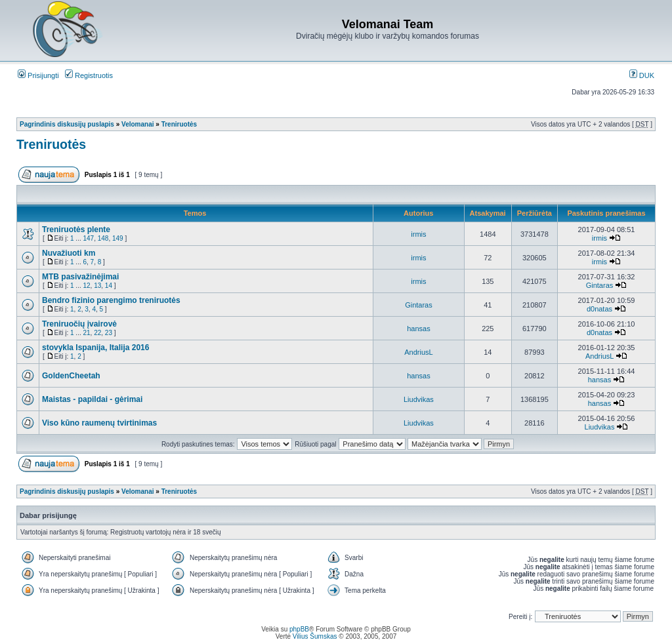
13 (97, 286)
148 (103, 238)
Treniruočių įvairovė (79, 324)
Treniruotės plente (76, 230)
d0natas (599, 309)
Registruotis (89, 75)
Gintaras (600, 285)
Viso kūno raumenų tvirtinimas (99, 423)
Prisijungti (38, 75)
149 (118, 238)
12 (86, 286)
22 (97, 333)
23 (109, 333)
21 (86, 333)
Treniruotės (179, 124)
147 (88, 238)
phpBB (299, 629)
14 (109, 286)
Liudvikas (419, 399)
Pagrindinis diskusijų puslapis (67, 124)
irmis (418, 234)
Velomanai (137, 124)
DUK (642, 75)
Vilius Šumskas (315, 636)
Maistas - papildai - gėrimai (92, 399)
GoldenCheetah (71, 376)
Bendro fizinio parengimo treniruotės (111, 300)
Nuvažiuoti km (69, 253)
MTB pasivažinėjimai (80, 277)
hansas (418, 329)
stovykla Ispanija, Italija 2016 (95, 348)
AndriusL (418, 352)
